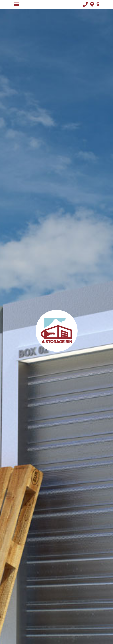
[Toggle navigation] (16, 4)
